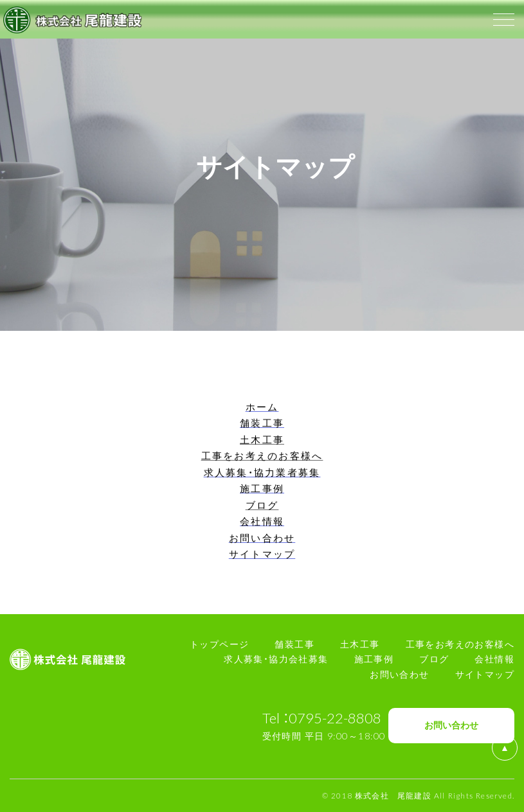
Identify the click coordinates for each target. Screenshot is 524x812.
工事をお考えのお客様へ (460, 644)
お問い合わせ (399, 674)
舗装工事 (294, 644)
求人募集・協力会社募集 (276, 658)
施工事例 (374, 658)
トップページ (219, 644)
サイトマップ (485, 674)
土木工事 (360, 644)
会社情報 (494, 658)
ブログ (434, 658)
